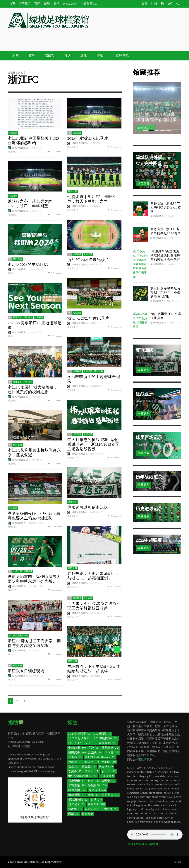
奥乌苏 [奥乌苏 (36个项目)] (108, 757)
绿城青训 (13, 133)
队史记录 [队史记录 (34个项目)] (93, 809)
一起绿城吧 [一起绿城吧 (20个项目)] (106, 743)
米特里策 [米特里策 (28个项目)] (77, 785)
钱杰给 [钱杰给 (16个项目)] (75, 809)
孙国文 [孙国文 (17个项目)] (92, 762)
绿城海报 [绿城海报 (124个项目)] (77, 790)
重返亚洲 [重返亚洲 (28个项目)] (96, 804)
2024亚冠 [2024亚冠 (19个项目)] (103, 734)
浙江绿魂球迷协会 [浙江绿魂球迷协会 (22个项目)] (83, 776)
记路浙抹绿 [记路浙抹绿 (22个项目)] (78, 800)
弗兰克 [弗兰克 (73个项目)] (89, 767)
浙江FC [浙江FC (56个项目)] (109, 771)
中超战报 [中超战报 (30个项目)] (77, 748)
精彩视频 (77, 133)
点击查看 (143, 183)
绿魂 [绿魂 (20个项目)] (94, 795)
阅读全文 (13, 151)
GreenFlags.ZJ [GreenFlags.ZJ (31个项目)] (81, 743)
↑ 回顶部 (177, 862)
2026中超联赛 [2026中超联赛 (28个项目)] (106, 738)
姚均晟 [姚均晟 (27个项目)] (75, 762)
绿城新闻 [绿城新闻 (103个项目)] (97, 785)
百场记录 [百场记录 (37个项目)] (77, 781)
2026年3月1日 (35, 148)
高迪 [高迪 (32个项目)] (87, 814)
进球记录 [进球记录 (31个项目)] (77, 804)
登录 (145, 4)
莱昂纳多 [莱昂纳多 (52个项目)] (111, 795)
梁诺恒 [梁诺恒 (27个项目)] (92, 771)
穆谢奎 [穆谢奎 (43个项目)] (108, 781)
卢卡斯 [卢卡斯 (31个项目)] (75, 757)
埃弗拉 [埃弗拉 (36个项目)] (92, 757)
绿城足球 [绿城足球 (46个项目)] (97, 790)
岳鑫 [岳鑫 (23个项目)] (74, 767)
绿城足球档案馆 (30, 862)
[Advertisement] (118, 37)
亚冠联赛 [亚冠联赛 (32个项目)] (111, 748)
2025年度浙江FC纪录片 (88, 138)
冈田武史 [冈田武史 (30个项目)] (77, 753)
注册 (154, 4)
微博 (144, 759)
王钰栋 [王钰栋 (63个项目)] (107, 776)
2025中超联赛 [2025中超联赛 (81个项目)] (80, 738)
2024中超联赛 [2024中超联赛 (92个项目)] (80, 734)
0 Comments (55, 151)
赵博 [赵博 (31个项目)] (96, 800)
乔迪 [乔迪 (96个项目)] (94, 748)
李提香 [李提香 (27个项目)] (75, 771)
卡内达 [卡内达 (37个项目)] (112, 753)
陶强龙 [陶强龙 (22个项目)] (111, 809)
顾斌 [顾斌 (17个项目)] (74, 814)
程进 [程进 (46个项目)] (93, 781)
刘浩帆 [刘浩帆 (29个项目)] (95, 753)
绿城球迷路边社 (20, 148)
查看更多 (143, 370)
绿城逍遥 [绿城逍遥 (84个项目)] (77, 795)
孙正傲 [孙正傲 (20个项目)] (109, 762)
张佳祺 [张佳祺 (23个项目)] (106, 767)
